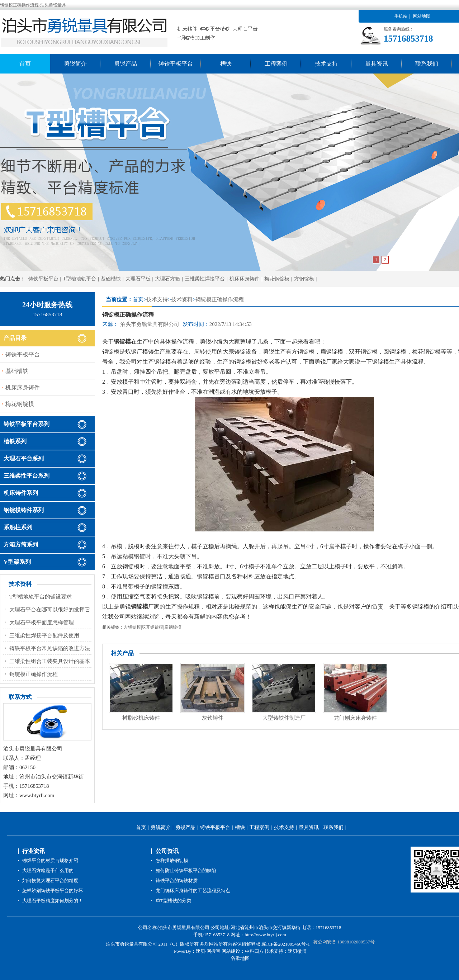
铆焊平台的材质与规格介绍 (50, 860)
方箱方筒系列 (21, 545)
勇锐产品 (126, 64)
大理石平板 (138, 279)
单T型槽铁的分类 (173, 901)
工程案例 (276, 64)
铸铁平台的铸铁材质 (177, 880)
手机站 (401, 16)
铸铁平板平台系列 (27, 424)
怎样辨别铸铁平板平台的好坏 (53, 891)
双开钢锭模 (152, 627)
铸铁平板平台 (176, 64)
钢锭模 (380, 362)
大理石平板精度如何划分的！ (53, 901)
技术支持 (326, 64)
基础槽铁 (111, 279)
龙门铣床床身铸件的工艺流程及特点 (193, 891)
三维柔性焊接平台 (205, 279)
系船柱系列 (18, 527)
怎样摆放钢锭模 (172, 860)
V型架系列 (17, 562)
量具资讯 (377, 64)
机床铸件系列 (21, 493)
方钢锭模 (304, 279)
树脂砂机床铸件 (141, 718)
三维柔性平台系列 (27, 476)
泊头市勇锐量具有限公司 (150, 324)
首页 (25, 64)
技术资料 (182, 299)
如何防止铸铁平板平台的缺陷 (186, 870)
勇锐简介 (75, 64)
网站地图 (422, 16)
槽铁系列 (15, 441)
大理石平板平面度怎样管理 (42, 622)
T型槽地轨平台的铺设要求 (41, 597)
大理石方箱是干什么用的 (48, 870)
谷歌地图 (240, 958)
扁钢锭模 (173, 627)
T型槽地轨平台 (79, 279)
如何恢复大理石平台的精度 (50, 880)
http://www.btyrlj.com (265, 935)
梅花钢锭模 (277, 279)
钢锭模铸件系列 (24, 510)
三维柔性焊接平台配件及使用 (44, 635)
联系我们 (427, 64)
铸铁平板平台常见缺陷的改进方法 (50, 648)
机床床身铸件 (245, 279)
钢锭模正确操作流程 (220, 299)
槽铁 (226, 64)
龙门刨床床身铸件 (355, 718)
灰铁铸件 (213, 718)
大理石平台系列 (24, 458)
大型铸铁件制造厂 (284, 718)
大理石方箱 (167, 279)
